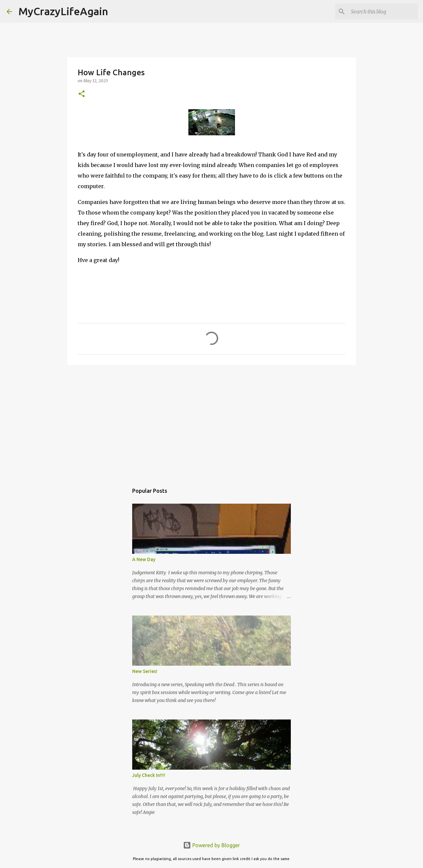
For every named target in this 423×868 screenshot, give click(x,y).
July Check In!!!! (149, 775)
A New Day (144, 559)
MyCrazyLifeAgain (63, 11)
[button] (82, 94)
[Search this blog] (383, 12)
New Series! (145, 671)
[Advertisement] (211, 421)
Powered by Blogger (211, 845)
